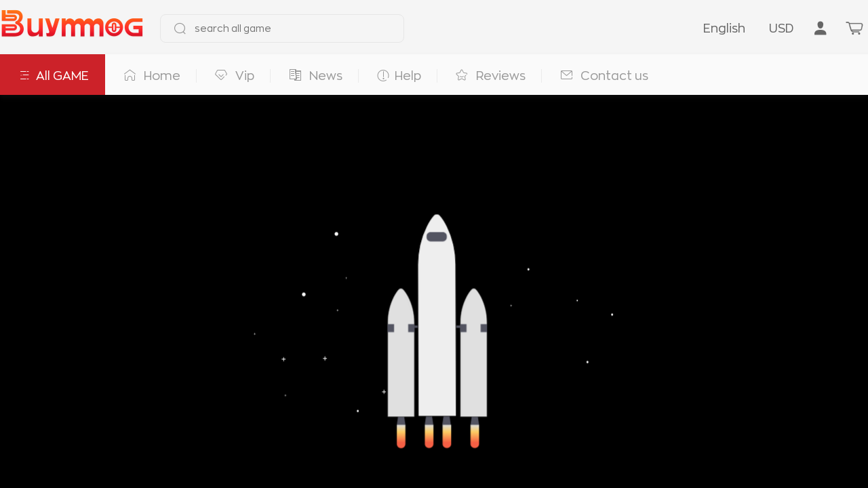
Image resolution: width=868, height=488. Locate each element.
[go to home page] (72, 28)
